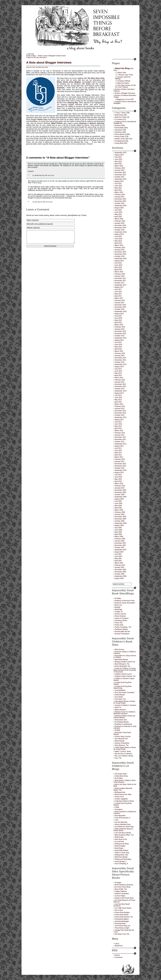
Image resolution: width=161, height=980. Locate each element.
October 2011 (120, 442)
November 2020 (120, 201)
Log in (117, 944)
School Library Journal (123, 736)
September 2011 (121, 444)
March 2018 (119, 272)
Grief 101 (31, 54)
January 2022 (120, 170)
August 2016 (119, 314)
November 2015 (120, 334)
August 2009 (119, 499)
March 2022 (119, 166)
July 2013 (118, 395)
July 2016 (118, 316)
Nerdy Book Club (121, 720)
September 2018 (121, 259)
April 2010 (118, 481)
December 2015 (120, 331)
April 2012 (118, 428)
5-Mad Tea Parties (123, 83)
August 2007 (119, 552)
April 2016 (118, 322)
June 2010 (118, 477)
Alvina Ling (42, 119)
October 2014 (120, 362)
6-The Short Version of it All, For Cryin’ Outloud (125, 86)
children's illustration (122, 894)
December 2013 (120, 384)
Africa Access (119, 649)
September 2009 (121, 497)
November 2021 (120, 175)
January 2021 (120, 197)
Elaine (59, 82)
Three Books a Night (122, 928)
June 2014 (118, 371)
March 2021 (119, 192)
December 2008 (120, 517)
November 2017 (120, 281)
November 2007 (120, 545)
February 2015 (120, 353)
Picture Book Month (122, 915)
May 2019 (118, 241)
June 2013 (118, 397)
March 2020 (119, 219)
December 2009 (120, 490)
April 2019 (118, 243)
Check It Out (119, 797)
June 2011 (118, 450)
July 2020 (118, 210)
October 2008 (120, 521)
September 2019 (121, 232)
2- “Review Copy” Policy (125, 75)
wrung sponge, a (121, 861)
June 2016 (118, 318)
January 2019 (120, 250)
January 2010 (120, 488)
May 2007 (118, 559)
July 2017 (118, 289)
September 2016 (121, 311)
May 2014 (118, 373)
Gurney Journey (120, 614)
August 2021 (119, 181)
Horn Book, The (120, 699)
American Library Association (125, 603)
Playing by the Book (122, 844)
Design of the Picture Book (124, 898)
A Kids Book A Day (121, 776)
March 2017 (119, 298)
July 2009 (118, 501)
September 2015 (121, 338)
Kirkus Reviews (120, 616)
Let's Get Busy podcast (123, 833)
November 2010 (120, 466)
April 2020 (118, 217)
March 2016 (119, 325)
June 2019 (118, 239)
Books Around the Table (123, 794)
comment (83, 123)
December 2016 (120, 305)
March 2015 (119, 351)
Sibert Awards (120, 741)
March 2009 (119, 510)
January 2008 (120, 541)
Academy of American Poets (125, 601)
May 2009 (118, 506)
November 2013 (120, 386)
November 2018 (120, 254)
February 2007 (120, 565)
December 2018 (120, 252)
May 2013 (118, 400)
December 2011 (120, 437)
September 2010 (121, 470)
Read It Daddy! (120, 846)
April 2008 (118, 534)
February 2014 (120, 380)
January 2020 (120, 223)
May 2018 (118, 267)
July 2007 (118, 554)
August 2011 (119, 446)
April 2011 (118, 455)
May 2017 (118, 294)
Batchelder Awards (121, 660)
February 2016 (120, 327)
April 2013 (118, 402)
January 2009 (120, 514)
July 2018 (118, 263)
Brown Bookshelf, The (122, 666)
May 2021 (118, 188)
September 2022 (121, 153)
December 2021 (120, 172)
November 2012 (120, 413)
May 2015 (118, 347)
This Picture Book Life (122, 926)
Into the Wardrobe (121, 822)
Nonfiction (118, 132)
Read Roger (119, 848)
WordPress (119, 946)
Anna (71, 82)
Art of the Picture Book (123, 887)
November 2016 (120, 307)
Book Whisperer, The (122, 664)
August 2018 (119, 261)
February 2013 (120, 406)
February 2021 (120, 195)
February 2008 (120, 539)
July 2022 (118, 157)
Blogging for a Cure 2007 (125, 99)
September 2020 (121, 206)
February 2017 (120, 300)
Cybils (117, 807)
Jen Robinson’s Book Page (124, 827)
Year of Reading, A (121, 864)
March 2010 (119, 484)
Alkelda (37, 175)
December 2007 (120, 543)
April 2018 (118, 270)
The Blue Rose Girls (96, 78)
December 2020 (120, 199)
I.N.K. (117, 820)
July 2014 (118, 369)
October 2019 (120, 230)
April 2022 (118, 164)
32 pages (118, 883)
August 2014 (119, 367)
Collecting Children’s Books (124, 801)
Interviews (118, 130)
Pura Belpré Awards (122, 722)
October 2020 (120, 203)
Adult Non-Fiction (121, 117)
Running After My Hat (122, 632)
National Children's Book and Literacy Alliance (124, 717)
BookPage (118, 609)
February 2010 (120, 486)
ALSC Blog (119, 778)
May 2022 (118, 161)
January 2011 (120, 461)
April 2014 (118, 375)
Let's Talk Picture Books (123, 908)
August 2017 (119, 287)
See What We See (121, 739)
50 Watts (118, 598)
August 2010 (119, 473)
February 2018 (120, 274)
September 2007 (121, 550)
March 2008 (119, 536)
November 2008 (120, 519)
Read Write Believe (121, 850)
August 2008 (119, 525)
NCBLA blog (119, 837)
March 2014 (119, 378)
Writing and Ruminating (123, 859)
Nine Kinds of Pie (121, 839)
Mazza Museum (120, 710)
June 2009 (118, 503)
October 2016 (120, 309)
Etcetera (118, 126)
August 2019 (119, 234)
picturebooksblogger (122, 921)
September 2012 (121, 417)
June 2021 (118, 186)
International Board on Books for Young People (124, 702)
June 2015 (118, 345)
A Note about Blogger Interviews (49, 62)
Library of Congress (122, 618)
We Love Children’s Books (124, 756)
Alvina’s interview (97, 123)
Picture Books (120, 134)
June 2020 (118, 212)
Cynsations (119, 809)
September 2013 (121, 391)
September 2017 (121, 285)
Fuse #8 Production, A (122, 818)
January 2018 (120, 276)
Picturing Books (120, 924)
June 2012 (118, 424)
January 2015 (120, 356)
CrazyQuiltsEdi (120, 690)
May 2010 (118, 479)
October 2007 (120, 548)
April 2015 (118, 349)
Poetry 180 (119, 623)
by (33, 175)
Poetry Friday (119, 137)
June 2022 (118, 159)
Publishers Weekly (121, 629)
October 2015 (120, 336)
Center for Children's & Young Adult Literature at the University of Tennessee (125, 670)
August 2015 (119, 340)
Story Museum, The (122, 745)
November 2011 (120, 439)
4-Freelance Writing (123, 81)
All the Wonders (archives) (124, 885)
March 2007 (119, 563)
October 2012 (120, 415)
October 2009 (120, 495)
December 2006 (120, 570)
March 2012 (119, 431)
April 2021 (118, 190)
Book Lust (118, 605)
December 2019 (120, 225)
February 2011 (120, 459)
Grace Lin (90, 84)
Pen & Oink (119, 910)
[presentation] (50, 260)
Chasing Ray (73, 103)
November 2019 (120, 228)
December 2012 (120, 411)
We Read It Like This (122, 934)
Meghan (78, 82)
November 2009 (120, 492)
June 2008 (118, 530)
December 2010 (120, 464)
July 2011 (118, 448)
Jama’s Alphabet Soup (123, 824)
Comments (119, 957)
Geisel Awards (120, 695)
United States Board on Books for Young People (125, 748)
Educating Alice (120, 816)
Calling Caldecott (121, 891)
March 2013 (119, 404)
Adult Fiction (119, 115)
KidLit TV (118, 707)
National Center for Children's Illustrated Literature (124, 713)
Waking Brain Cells (121, 855)
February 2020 (120, 221)
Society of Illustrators (122, 634)
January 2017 (120, 303)
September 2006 (121, 576)
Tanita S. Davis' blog (122, 853)
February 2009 (120, 512)
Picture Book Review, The (124, 917)
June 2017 (118, 292)
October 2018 (120, 256)
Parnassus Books (121, 620)
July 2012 (118, 422)
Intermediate (119, 128)
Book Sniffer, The (121, 889)
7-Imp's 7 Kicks (120, 113)
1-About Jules (121, 73)
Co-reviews (119, 119)
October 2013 (120, 389)
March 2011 (119, 457)
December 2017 (120, 278)
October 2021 (120, 177)
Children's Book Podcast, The (125, 676)
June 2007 (118, 556)
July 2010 (118, 475)
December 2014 (120, 358)
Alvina (66, 82)
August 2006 (119, 578)
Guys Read (119, 697)
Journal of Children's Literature (125, 705)
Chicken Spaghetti (121, 799)
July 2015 (118, 342)
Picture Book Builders (122, 912)
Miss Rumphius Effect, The (124, 835)
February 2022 (120, 168)
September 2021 (121, 179)
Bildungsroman (120, 792)
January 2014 (120, 382)
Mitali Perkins (57, 123)
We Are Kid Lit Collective (123, 754)
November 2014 (120, 360)
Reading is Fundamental (123, 724)
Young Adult (119, 143)
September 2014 (121, 364)
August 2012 (119, 420)
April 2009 (118, 508)
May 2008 (118, 532)
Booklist (118, 607)
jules (36, 202)
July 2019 (118, 236)
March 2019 (119, 245)
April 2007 (118, 561)
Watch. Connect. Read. (123, 751)
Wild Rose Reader (121, 857)
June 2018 (118, 265)
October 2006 (120, 574)
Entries (117, 955)
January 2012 (120, 435)
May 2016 (118, 320)
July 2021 (118, 184)
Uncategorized (120, 141)
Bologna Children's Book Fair (125, 662)
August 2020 (119, 208)
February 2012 (120, 433)
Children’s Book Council (123, 674)
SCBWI (117, 730)
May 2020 (118, 214)
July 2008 (118, 528)
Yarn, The (118, 758)
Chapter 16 (119, 612)
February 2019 (120, 247)
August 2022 (119, 155)
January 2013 (120, 409)
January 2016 (120, 329)
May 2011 (118, 453)
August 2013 (119, 393)
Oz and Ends (119, 842)
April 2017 (118, 296)
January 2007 (120, 567)
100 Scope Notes (121, 774)
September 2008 (121, 523)
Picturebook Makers (122, 919)
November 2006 (120, 572)
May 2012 (118, 426)
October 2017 (120, 283)
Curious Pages (120, 896)
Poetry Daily (119, 625)
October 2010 (120, 468)
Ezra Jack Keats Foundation (125, 692)
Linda (88, 82)
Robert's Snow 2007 (122, 139)
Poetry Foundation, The (123, 627)
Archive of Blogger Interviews (125, 93)
